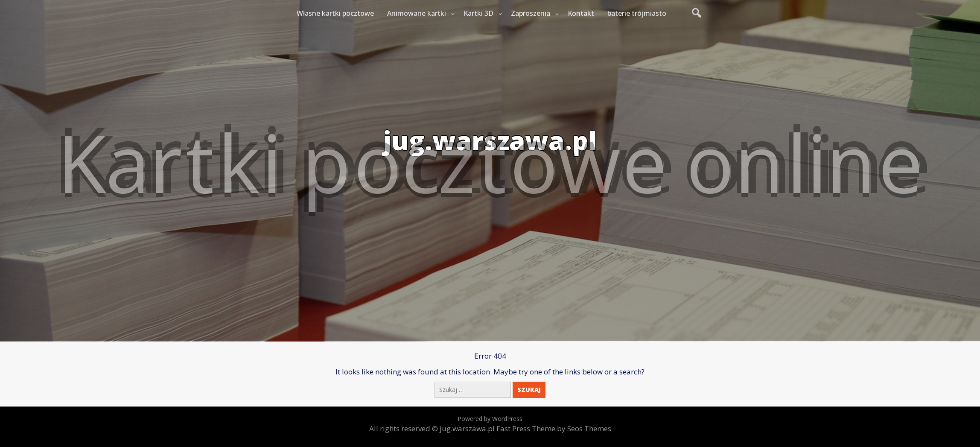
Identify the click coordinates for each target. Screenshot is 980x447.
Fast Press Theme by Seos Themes (554, 428)
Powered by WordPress (490, 419)
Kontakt (581, 13)
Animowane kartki (417, 13)
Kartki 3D (478, 13)
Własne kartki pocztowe (335, 13)
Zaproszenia (531, 13)
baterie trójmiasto (637, 13)
